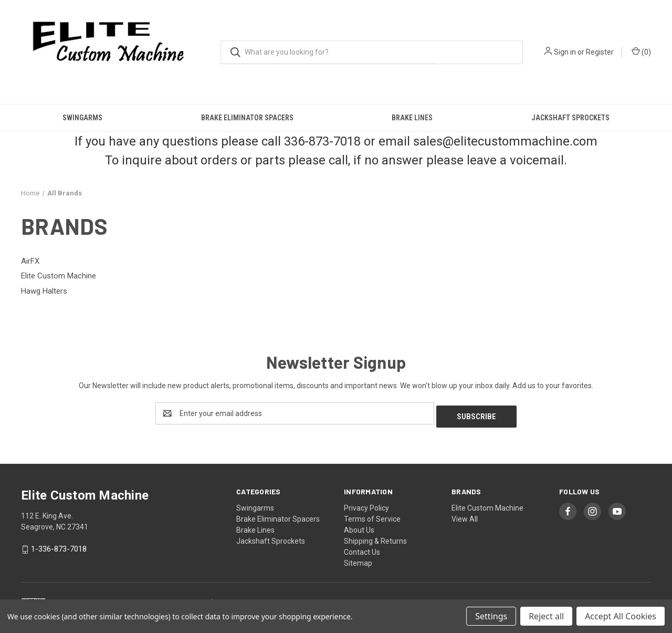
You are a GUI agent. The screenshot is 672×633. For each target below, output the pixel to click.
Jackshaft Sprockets (570, 118)
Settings (491, 616)
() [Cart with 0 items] (641, 51)
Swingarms (82, 118)
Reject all (546, 616)
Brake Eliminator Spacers (247, 118)
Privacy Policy (366, 505)
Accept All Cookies (621, 616)
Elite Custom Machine (487, 505)
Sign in (565, 52)
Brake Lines (412, 118)
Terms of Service (372, 516)
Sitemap (358, 560)
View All (465, 516)
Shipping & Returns (375, 538)
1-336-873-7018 (59, 546)
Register (600, 52)
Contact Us (362, 549)
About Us (359, 527)
